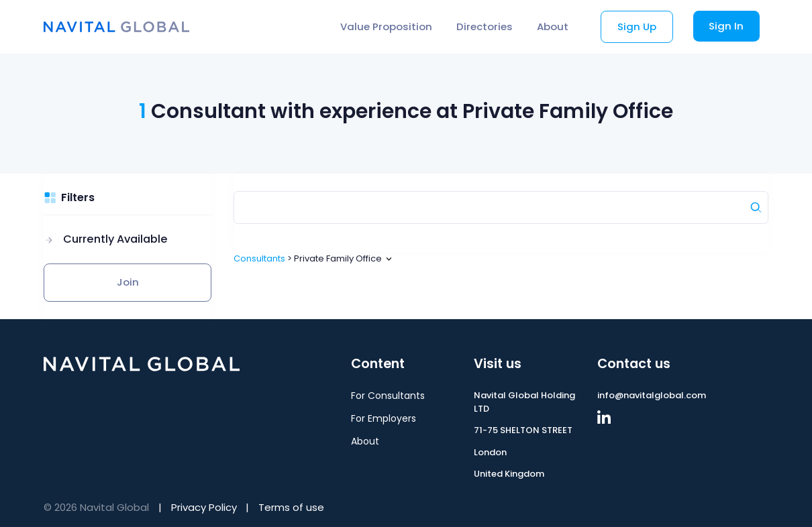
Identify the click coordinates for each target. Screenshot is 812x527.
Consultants (259, 258)
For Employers (384, 418)
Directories (485, 26)
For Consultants (388, 396)
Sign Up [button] (637, 26)
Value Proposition (386, 26)
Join (128, 282)
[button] (106, 240)
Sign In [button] (726, 26)
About (553, 26)
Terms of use (291, 507)
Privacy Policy (204, 507)
